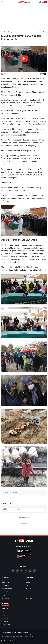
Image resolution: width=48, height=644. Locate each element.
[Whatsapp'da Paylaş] (41, 74)
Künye (4, 612)
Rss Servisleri (29, 598)
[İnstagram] (30, 571)
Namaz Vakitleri (30, 592)
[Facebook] (34, 571)
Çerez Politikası (5, 641)
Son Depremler (29, 595)
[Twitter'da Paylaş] (45, 74)
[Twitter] (26, 571)
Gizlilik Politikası (6, 625)
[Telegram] (17, 571)
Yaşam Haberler (6, 592)
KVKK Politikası (6, 621)
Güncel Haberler (6, 582)
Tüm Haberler (6, 598)
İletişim (4, 615)
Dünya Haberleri (6, 595)
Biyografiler (29, 589)
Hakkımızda (5, 608)
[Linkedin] (13, 571)
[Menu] (2, 2)
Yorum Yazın (7, 504)
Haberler (3, 32)
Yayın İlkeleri (5, 618)
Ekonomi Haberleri (7, 589)
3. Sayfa (11, 32)
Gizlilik (12, 641)
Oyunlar (28, 585)
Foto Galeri (28, 582)
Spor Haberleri (6, 585)
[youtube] (22, 571)
